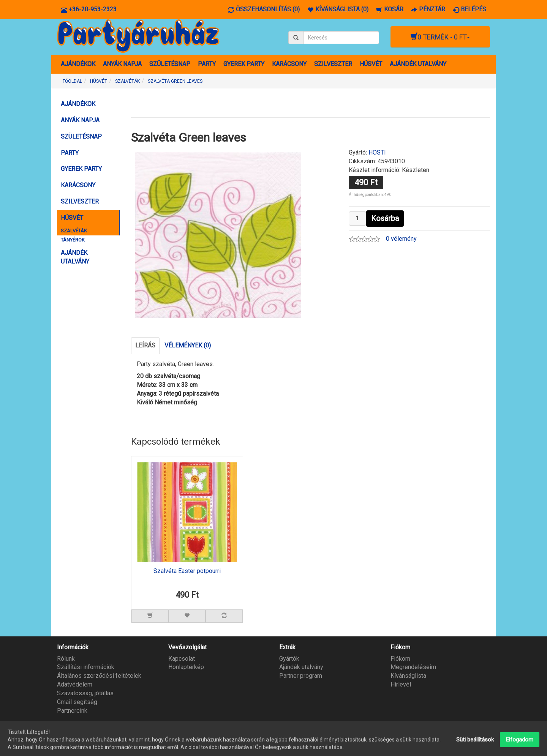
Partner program (301, 676)
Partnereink (72, 711)
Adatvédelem (75, 684)
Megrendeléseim (413, 667)
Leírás (145, 345)
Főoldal (72, 81)
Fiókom (400, 659)
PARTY (207, 64)
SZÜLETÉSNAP (170, 64)
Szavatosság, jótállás (85, 693)
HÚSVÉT (371, 64)
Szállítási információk (86, 667)
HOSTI (377, 152)
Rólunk (66, 659)
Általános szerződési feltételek (99, 676)
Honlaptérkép (186, 667)
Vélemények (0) (188, 345)
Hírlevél (401, 684)
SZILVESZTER (333, 64)
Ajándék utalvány (301, 667)
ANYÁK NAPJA (122, 64)
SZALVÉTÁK (74, 231)
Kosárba (385, 218)
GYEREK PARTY (244, 64)
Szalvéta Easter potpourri (187, 571)
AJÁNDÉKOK (78, 64)
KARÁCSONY (289, 64)
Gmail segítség (77, 702)
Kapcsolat (182, 659)
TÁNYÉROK (73, 240)
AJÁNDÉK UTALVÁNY (418, 64)
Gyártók (289, 659)
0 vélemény (401, 239)
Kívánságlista (408, 676)
